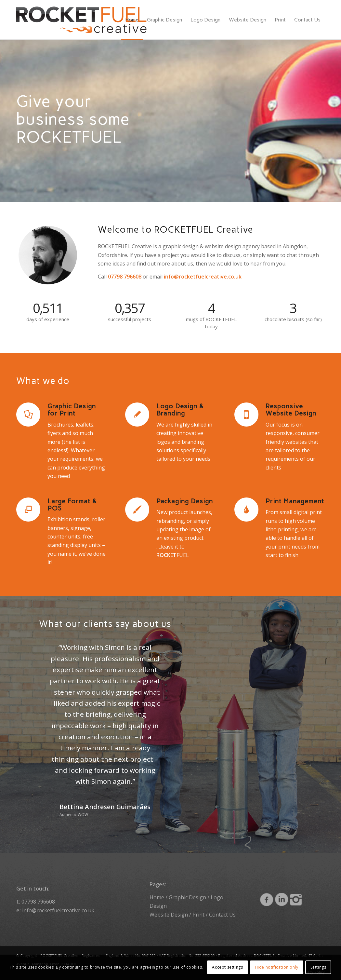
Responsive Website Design (291, 410)
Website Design (169, 915)
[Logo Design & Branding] (137, 415)
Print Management (295, 501)
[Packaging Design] (137, 510)
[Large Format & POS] (28, 510)
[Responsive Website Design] (246, 415)
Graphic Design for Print (72, 410)
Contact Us (222, 915)
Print (198, 915)
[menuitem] (132, 20)
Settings (318, 967)
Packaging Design (185, 501)
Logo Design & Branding (180, 410)
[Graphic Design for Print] (28, 415)
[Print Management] (246, 510)
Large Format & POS (72, 505)
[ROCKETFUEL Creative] (81, 20)
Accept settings (227, 967)
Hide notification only (277, 967)
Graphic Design (187, 897)
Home (157, 897)
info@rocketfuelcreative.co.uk (58, 910)
